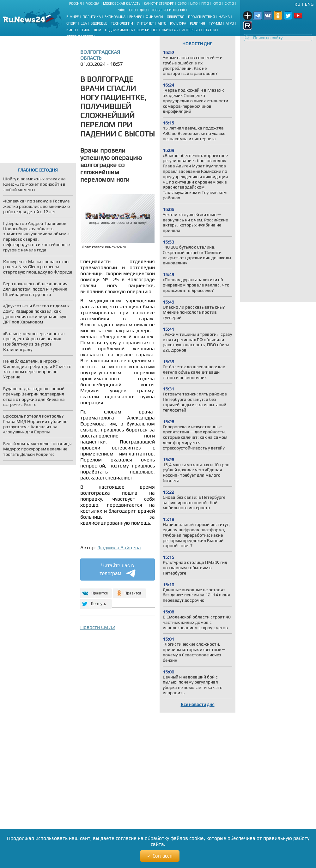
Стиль (85, 30)
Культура (178, 23)
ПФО (205, 3)
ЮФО (217, 3)
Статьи (210, 30)
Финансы (154, 17)
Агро (230, 23)
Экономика (115, 17)
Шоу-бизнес (147, 30)
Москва (92, 3)
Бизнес (136, 17)
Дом (97, 30)
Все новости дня (198, 704)
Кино (71, 30)
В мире (73, 17)
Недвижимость (119, 30)
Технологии (122, 23)
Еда (84, 23)
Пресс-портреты (81, 37)
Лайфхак (170, 30)
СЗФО (182, 3)
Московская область (122, 3)
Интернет (145, 23)
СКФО (229, 3)
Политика (92, 17)
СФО (132, 10)
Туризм (215, 23)
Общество (176, 17)
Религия (197, 23)
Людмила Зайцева (119, 548)
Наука (224, 17)
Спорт (72, 23)
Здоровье (99, 23)
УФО (122, 10)
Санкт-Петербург (159, 3)
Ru (297, 4)
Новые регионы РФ (168, 10)
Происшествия (201, 17)
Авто (162, 23)
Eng (309, 4)
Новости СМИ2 (98, 627)
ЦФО (194, 3)
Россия (76, 3)
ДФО (143, 10)
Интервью (191, 30)
